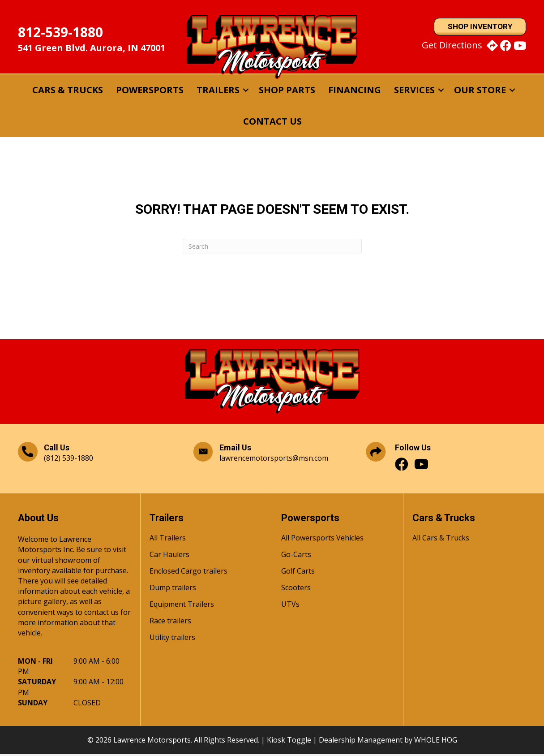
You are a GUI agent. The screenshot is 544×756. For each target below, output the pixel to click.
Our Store (480, 91)
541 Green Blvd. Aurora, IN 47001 (92, 49)
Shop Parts (287, 91)
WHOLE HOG (436, 741)
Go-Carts (296, 557)
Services (414, 91)
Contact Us (272, 123)
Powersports (150, 91)
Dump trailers (173, 590)
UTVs (290, 607)
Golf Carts (298, 573)
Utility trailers (172, 640)
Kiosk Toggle (289, 741)
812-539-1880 (60, 33)
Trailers (218, 91)
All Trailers (168, 540)
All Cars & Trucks (441, 540)
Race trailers (170, 623)
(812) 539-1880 (69, 460)
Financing (355, 91)
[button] (246, 91)
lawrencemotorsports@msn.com (274, 460)
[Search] (272, 248)
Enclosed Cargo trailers (188, 573)
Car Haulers (169, 557)
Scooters (296, 590)
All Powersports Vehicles (322, 540)
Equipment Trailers (182, 607)
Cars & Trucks (68, 91)
